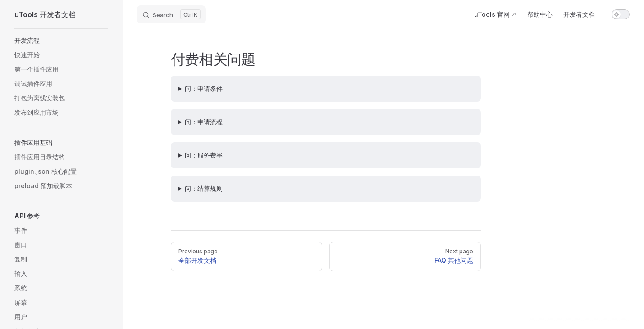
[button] (61, 41)
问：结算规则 (204, 188)
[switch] (621, 14)
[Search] (171, 14)
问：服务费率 (204, 155)
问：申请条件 (204, 88)
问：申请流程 (204, 122)
